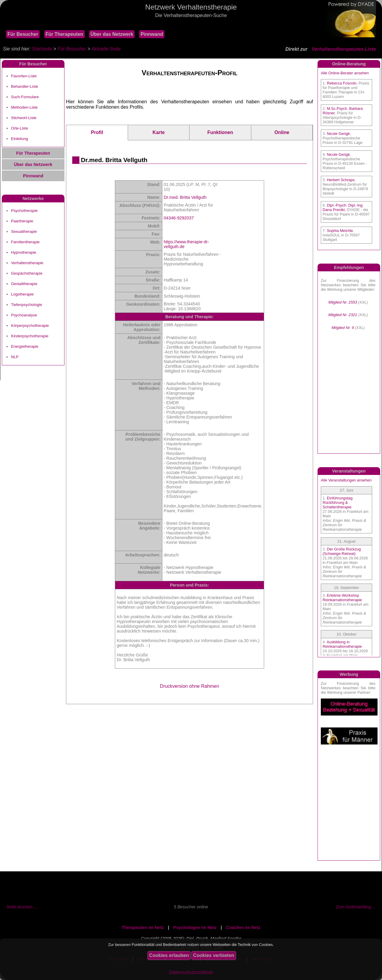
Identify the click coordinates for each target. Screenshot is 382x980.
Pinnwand (152, 34)
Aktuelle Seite (106, 49)
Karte (159, 132)
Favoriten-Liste (24, 76)
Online (282, 132)
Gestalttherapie (24, 284)
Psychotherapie (24, 211)
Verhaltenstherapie (27, 263)
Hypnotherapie (24, 252)
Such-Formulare (25, 97)
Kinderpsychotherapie (30, 336)
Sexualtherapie (24, 231)
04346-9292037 (179, 218)
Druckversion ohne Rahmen (190, 686)
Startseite (42, 49)
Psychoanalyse (24, 315)
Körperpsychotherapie (30, 326)
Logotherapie (22, 294)
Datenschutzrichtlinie (191, 972)
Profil (97, 132)
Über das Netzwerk (112, 34)
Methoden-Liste (24, 107)
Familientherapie (25, 242)
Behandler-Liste (25, 86)
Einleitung (20, 139)
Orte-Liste (20, 128)
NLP (15, 357)
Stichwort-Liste (24, 118)
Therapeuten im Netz (143, 927)
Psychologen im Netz (195, 927)
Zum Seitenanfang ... (356, 907)
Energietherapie (25, 346)
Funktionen (220, 132)
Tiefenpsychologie (27, 305)
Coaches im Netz (243, 927)
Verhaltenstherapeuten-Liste (344, 49)
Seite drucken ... (22, 907)
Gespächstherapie (27, 273)
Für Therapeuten (64, 34)
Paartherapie (22, 221)
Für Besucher (23, 34)
